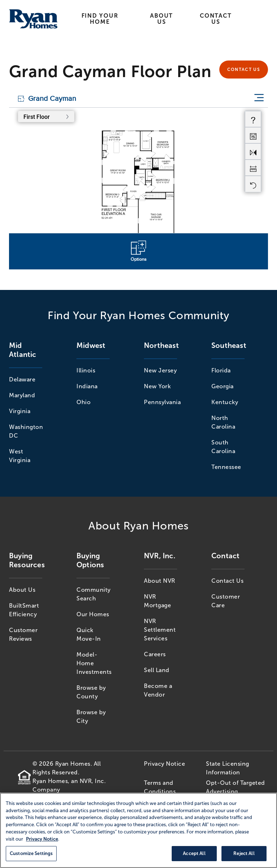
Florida (221, 370)
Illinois (86, 370)
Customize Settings (31, 853)
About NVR (160, 581)
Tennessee (226, 467)
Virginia (20, 411)
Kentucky (225, 402)
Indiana (87, 386)
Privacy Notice (164, 764)
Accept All (194, 853)
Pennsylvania (162, 402)
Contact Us (216, 19)
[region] (138, 830)
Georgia (223, 386)
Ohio (83, 402)
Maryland (22, 395)
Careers (155, 654)
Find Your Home (100, 19)
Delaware (22, 379)
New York (157, 386)
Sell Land (157, 670)
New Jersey (160, 370)
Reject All (244, 853)
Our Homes (93, 614)
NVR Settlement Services (160, 630)
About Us (162, 19)
